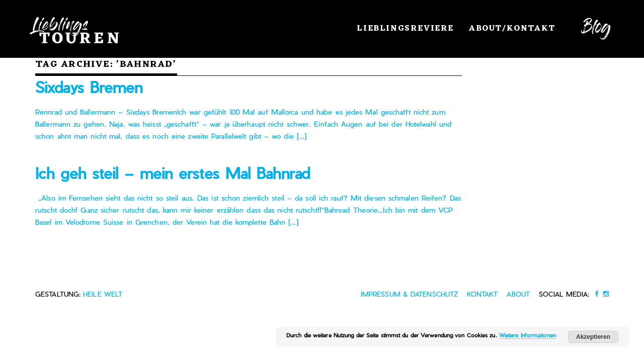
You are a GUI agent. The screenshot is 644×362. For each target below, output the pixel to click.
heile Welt (103, 294)
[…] (300, 136)
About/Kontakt (512, 29)
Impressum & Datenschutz (409, 294)
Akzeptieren (593, 337)
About (518, 294)
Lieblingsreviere (405, 29)
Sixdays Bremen (89, 87)
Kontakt (482, 294)
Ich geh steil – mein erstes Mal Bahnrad (173, 173)
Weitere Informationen (528, 335)
